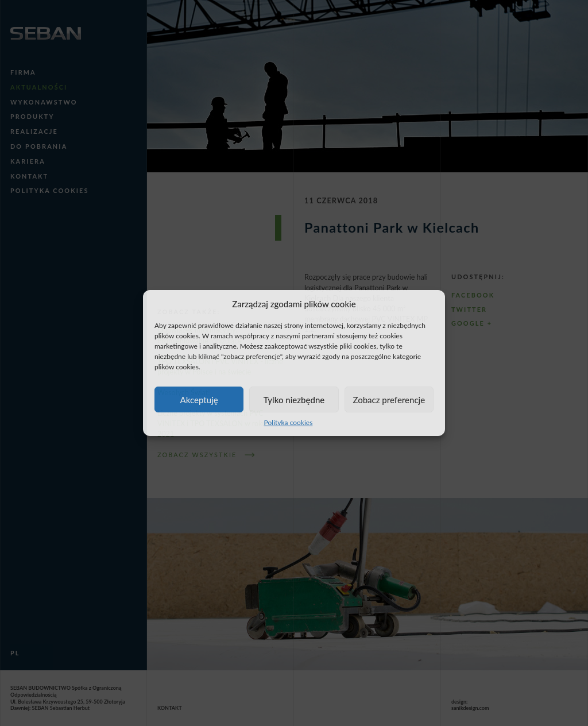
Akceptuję (199, 400)
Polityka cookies (289, 422)
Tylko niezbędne (294, 400)
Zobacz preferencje (389, 400)
